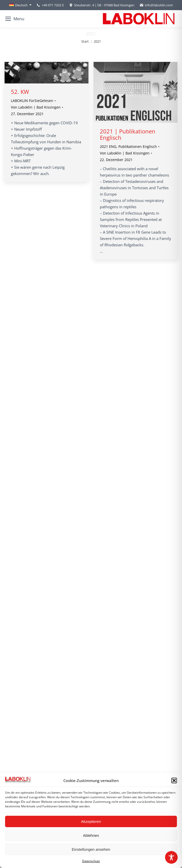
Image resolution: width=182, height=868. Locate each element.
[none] (20, 5)
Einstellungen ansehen (91, 849)
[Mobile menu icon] (15, 19)
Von (36, 107)
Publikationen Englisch (138, 146)
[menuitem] (20, 5)
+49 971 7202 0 (53, 5)
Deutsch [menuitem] (21, 5)
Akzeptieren (91, 821)
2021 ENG (108, 146)
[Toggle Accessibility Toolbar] (171, 857)
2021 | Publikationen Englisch (128, 134)
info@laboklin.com (156, 5)
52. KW (20, 92)
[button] (174, 780)
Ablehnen (91, 835)
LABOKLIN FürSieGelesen (32, 101)
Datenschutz (91, 861)
